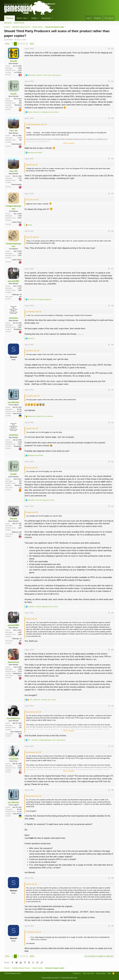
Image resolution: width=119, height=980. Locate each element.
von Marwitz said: (32, 932)
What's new (22, 18)
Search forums (19, 23)
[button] (28, 18)
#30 (112, 390)
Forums (10, 18)
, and (40, 416)
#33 (112, 506)
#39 (112, 878)
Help (109, 973)
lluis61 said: (30, 619)
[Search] (109, 18)
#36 (112, 706)
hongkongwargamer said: (35, 124)
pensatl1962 (13, 281)
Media (34, 18)
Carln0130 (13, 759)
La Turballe (18, 72)
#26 (112, 231)
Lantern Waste (17, 222)
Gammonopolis (16, 144)
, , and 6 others (43, 112)
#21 (112, 49)
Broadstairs (18, 329)
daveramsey (13, 662)
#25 (112, 194)
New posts (8, 23)
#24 (112, 159)
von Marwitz (13, 402)
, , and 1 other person (44, 75)
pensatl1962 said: (33, 312)
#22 (112, 81)
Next (32, 44)
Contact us (77, 973)
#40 (112, 926)
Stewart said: (31, 429)
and (35, 153)
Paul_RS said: (31, 200)
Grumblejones (13, 718)
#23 (112, 118)
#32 (112, 462)
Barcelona (18, 105)
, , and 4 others (41, 500)
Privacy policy (101, 973)
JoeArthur (9, 40)
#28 (112, 306)
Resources (46, 18)
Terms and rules (88, 973)
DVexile (14, 519)
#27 (112, 269)
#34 (112, 613)
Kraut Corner (17, 413)
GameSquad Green (13, 973)
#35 (112, 650)
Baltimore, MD (17, 532)
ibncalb (13, 61)
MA (20, 770)
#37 (112, 746)
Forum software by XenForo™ (59, 978)
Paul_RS (14, 131)
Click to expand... (69, 143)
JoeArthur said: (32, 351)
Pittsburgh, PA (17, 294)
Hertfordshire (17, 673)
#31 (112, 423)
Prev (8, 44)
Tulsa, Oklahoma (16, 732)
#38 (112, 790)
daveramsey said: (33, 712)
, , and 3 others (43, 700)
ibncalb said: (31, 165)
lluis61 (14, 94)
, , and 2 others (43, 607)
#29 (112, 345)
